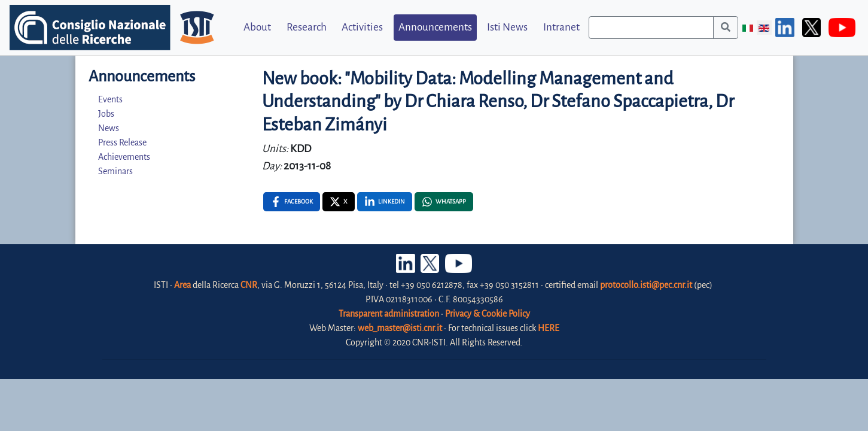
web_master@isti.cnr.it (400, 328)
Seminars (115, 171)
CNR (249, 285)
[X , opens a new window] (339, 202)
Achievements (124, 157)
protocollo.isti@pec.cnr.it (646, 285)
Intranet (561, 27)
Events (110, 99)
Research (307, 27)
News (109, 128)
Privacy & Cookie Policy (488, 314)
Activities (362, 27)
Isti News (507, 27)
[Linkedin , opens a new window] (385, 202)
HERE (549, 328)
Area (182, 285)
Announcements (435, 27)
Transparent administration (389, 314)
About (257, 27)
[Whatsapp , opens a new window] (444, 202)
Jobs (106, 114)
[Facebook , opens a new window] (292, 202)
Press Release (122, 142)
